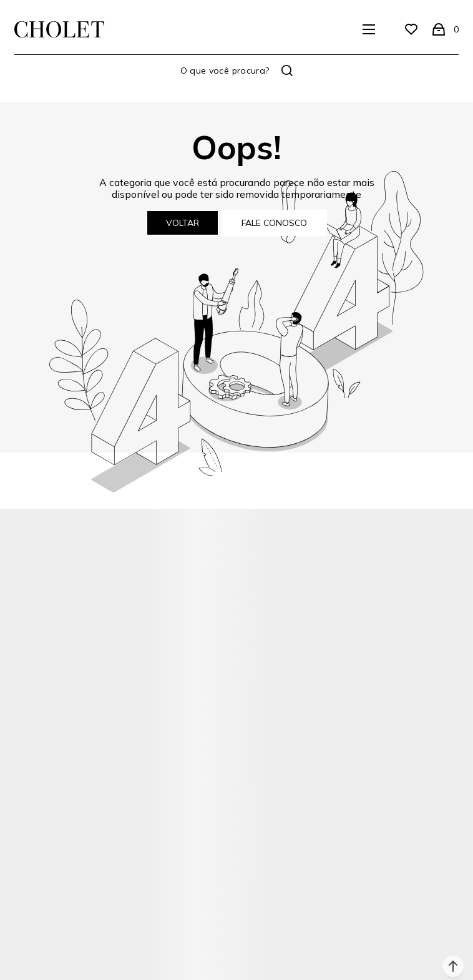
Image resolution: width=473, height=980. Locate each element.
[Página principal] (59, 29)
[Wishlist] (411, 29)
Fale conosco (274, 223)
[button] (453, 966)
